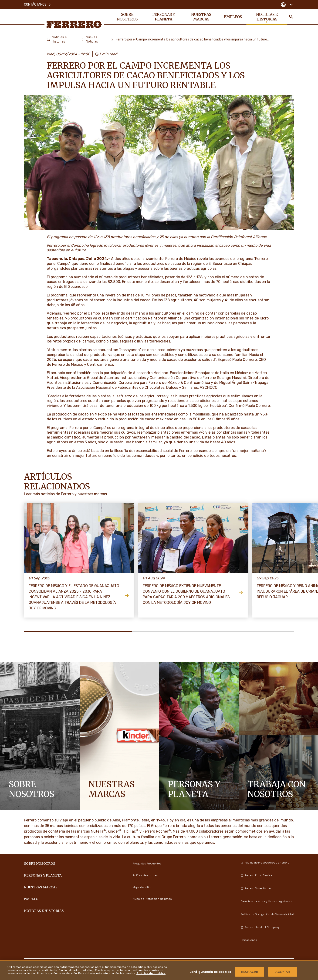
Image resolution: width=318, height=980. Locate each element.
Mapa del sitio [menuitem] (142, 887)
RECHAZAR (250, 972)
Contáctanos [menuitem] (38, 5)
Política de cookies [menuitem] (145, 875)
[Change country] (287, 5)
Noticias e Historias (59, 39)
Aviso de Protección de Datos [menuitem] (152, 899)
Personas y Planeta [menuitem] (164, 17)
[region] (159, 970)
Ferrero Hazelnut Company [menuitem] (260, 927)
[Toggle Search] (291, 17)
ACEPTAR (283, 972)
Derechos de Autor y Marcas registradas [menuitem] (266, 901)
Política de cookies (151, 973)
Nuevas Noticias (92, 39)
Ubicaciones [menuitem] (249, 940)
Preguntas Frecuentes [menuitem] (147, 864)
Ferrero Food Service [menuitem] (256, 875)
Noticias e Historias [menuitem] (267, 17)
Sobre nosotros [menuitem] (127, 17)
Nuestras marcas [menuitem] (201, 17)
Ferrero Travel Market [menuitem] (256, 888)
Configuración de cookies (210, 972)
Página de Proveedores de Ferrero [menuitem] (265, 863)
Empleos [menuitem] (233, 17)
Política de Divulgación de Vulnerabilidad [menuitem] (267, 914)
